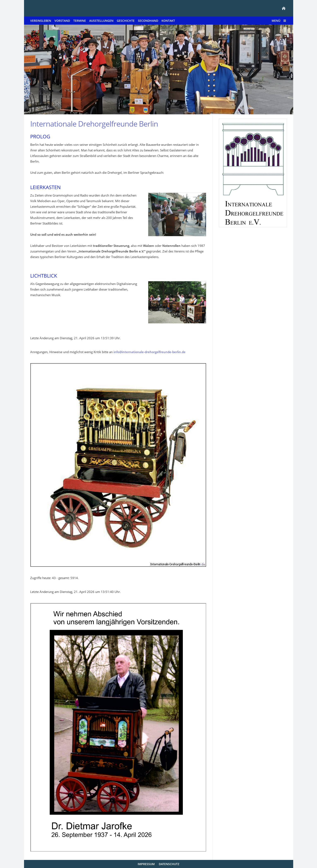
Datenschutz (169, 864)
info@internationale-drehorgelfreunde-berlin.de (149, 352)
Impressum (146, 864)
